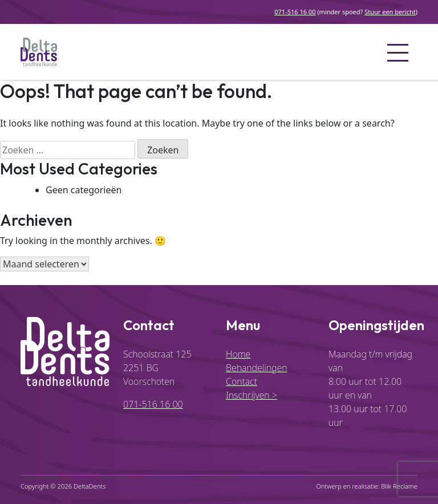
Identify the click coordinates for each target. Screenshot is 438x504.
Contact (242, 381)
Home (238, 354)
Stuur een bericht (390, 12)
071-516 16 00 (295, 12)
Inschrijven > (252, 395)
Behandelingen (257, 368)
